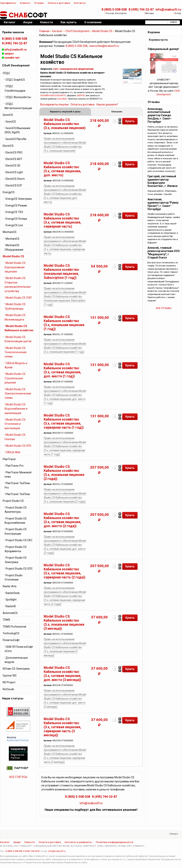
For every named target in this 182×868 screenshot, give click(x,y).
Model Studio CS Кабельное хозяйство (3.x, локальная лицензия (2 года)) (64, 473)
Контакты (80, 3)
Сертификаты (8, 3)
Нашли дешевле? (107, 104)
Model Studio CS (102, 31)
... (146, 846)
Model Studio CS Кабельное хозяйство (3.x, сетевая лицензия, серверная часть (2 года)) (64, 572)
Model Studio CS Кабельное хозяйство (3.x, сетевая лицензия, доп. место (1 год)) (62, 371)
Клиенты (25, 3)
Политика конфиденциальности (115, 843)
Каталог (57, 31)
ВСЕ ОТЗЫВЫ (164, 308)
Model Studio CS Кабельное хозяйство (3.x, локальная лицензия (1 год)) (64, 323)
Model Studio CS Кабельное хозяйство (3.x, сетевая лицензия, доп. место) (62, 169)
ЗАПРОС (81, 96)
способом (62, 99)
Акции (17, 843)
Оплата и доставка (59, 3)
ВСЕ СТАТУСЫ (18, 777)
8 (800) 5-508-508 (114, 10)
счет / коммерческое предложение (73, 69)
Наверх (174, 834)
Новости (30, 843)
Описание (117, 112)
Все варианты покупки (54, 104)
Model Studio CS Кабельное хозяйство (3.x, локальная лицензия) (65, 124)
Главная (44, 31)
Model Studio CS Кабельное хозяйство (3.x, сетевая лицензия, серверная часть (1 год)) (64, 422)
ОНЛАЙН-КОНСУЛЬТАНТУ (53, 96)
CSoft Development (77, 31)
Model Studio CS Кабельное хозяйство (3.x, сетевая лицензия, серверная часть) (62, 221)
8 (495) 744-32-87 (141, 10)
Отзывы (39, 3)
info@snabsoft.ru (168, 10)
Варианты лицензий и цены (65, 112)
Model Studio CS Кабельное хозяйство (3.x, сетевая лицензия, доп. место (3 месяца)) (62, 674)
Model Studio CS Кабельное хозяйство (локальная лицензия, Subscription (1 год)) (61, 272)
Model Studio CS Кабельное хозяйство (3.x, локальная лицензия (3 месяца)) (64, 623)
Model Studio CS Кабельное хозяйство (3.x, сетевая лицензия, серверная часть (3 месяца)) (62, 727)
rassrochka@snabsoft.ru (104, 46)
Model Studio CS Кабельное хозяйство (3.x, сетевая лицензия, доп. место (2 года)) (62, 520)
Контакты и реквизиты (78, 843)
